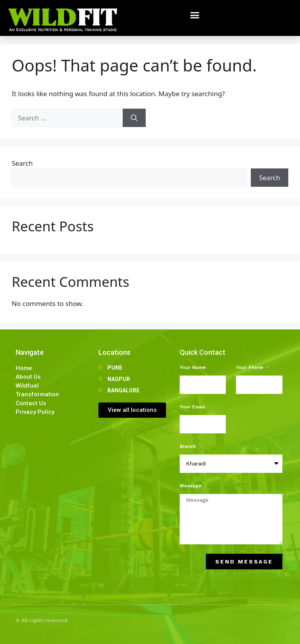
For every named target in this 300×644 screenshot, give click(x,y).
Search (22, 163)
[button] (195, 15)
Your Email (192, 407)
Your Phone (250, 367)
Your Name (193, 367)
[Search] (134, 118)
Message (191, 486)
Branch (188, 446)
